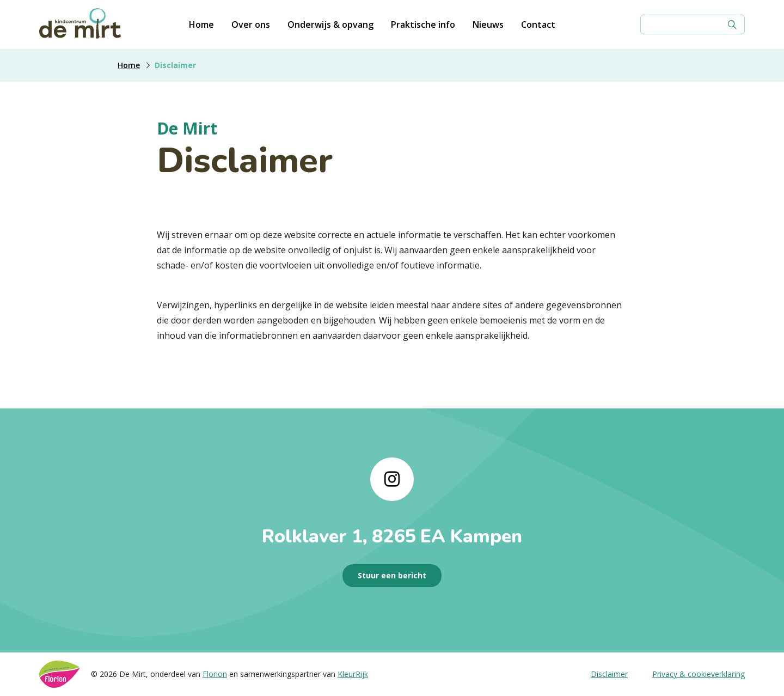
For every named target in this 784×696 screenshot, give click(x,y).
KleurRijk (353, 674)
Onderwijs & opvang (330, 25)
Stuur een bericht (392, 575)
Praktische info (423, 25)
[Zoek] (732, 25)
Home (201, 25)
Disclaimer (609, 674)
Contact (538, 25)
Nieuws (488, 25)
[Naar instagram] (392, 479)
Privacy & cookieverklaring (699, 674)
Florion (215, 674)
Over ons (251, 25)
